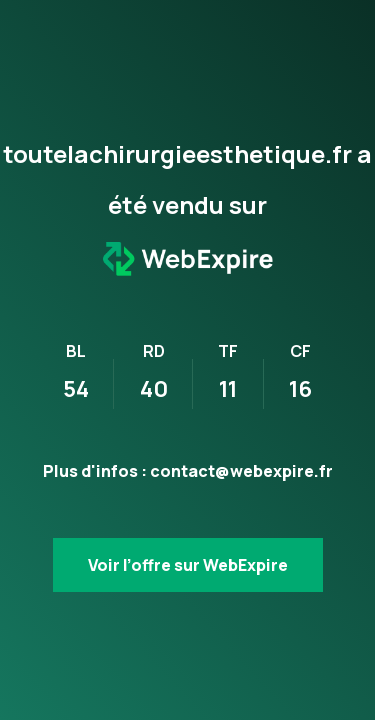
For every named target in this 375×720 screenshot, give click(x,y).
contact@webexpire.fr (241, 471)
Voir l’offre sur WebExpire (188, 565)
